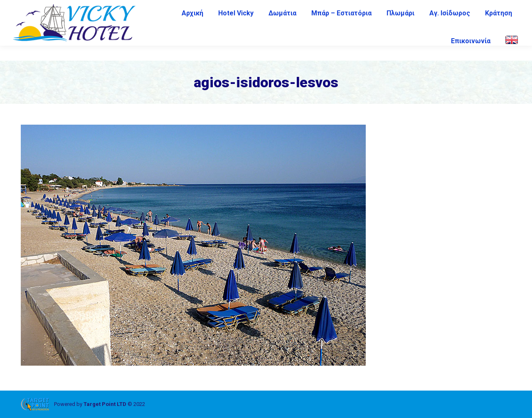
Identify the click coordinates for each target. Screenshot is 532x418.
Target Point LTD (105, 404)
